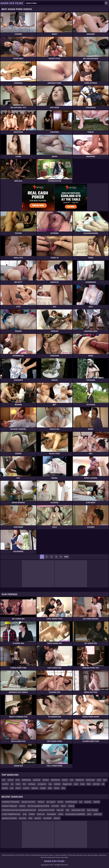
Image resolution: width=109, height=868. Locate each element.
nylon (76, 784)
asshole (5, 788)
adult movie (90, 780)
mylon (18, 784)
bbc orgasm (51, 802)
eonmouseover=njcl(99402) (75, 814)
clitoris (18, 788)
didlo (50, 788)
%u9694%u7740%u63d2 (11, 802)
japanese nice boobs (9, 818)
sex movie (55, 806)
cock (105, 780)
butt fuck (96, 784)
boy (81, 802)
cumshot (5, 784)
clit (103, 784)
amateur (46, 780)
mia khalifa (47, 818)
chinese (10, 780)
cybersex (35, 788)
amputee (88, 802)
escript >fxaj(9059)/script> (11, 814)
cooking (71, 806)
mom (18, 780)
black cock (41, 814)
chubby (43, 788)
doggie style (67, 784)
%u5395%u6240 (71, 802)
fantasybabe (51, 814)
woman (60, 802)
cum (72, 780)
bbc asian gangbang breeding (38, 806)
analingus (32, 784)
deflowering (26, 780)
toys (50, 784)
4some (57, 788)
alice (68, 810)
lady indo (60, 810)
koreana (22, 806)
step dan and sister (28, 802)
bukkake (57, 784)
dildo (89, 784)
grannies (38, 818)
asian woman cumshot (46, 810)
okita (30, 818)
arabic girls (98, 814)
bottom (65, 780)
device (63, 806)
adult (99, 780)
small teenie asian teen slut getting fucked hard (19, 810)
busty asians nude (78, 810)
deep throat (55, 780)
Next (66, 557)
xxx (12, 784)
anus (63, 788)
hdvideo (32, 814)
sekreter (57, 818)
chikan (61, 814)
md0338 (97, 802)
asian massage (92, 810)
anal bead (37, 780)
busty (82, 784)
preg (25, 814)
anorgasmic (42, 784)
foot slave (23, 818)
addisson (41, 802)
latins (89, 814)
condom (26, 788)
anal (4, 780)
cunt (12, 788)
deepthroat (80, 780)
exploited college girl (10, 806)
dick (24, 784)
